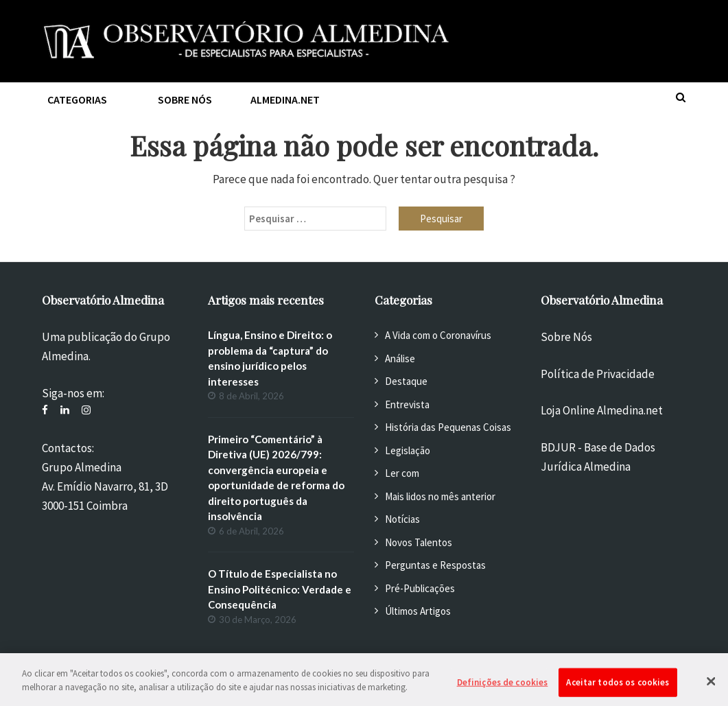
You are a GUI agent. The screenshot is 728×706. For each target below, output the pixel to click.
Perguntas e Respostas (435, 565)
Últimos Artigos (418, 611)
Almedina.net (285, 99)
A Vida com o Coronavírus (438, 335)
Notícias (402, 519)
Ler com (402, 473)
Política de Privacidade (598, 374)
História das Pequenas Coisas (448, 427)
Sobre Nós (566, 337)
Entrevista (407, 404)
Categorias (77, 99)
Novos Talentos (419, 542)
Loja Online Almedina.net (602, 410)
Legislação (408, 450)
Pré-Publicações (420, 588)
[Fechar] (711, 688)
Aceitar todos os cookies (618, 689)
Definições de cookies (503, 689)
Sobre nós (185, 99)
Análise (400, 358)
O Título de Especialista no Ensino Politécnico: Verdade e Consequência (280, 589)
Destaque (406, 381)
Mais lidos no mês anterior (440, 496)
